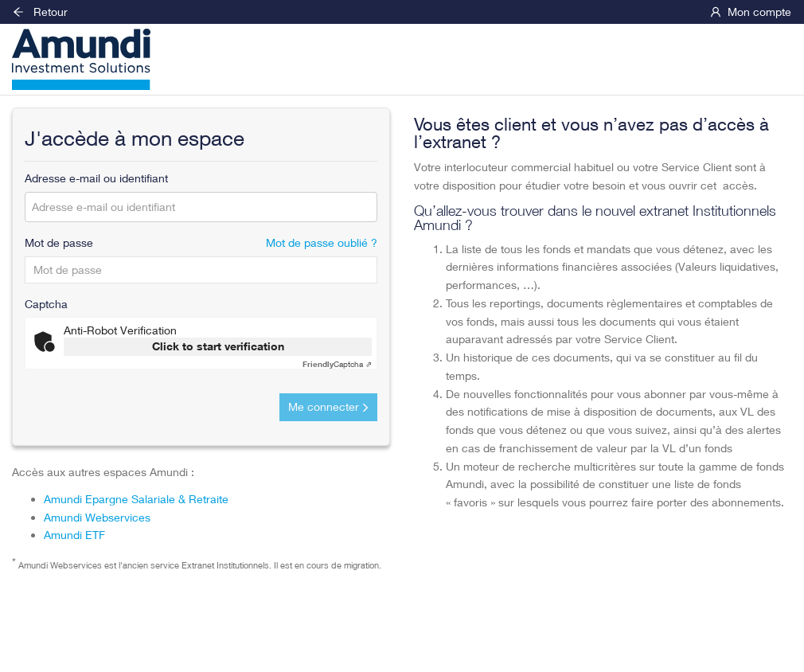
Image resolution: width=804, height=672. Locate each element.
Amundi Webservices (97, 517)
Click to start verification (218, 346)
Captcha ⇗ (337, 364)
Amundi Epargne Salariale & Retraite (136, 499)
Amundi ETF (74, 535)
